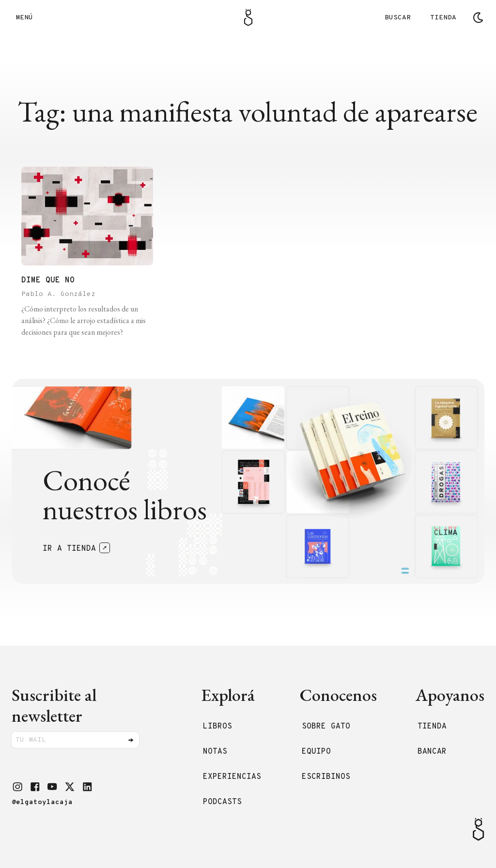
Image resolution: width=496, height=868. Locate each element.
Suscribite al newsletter (54, 705)
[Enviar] (131, 740)
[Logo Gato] (248, 17)
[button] (17, 787)
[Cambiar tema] (478, 17)
